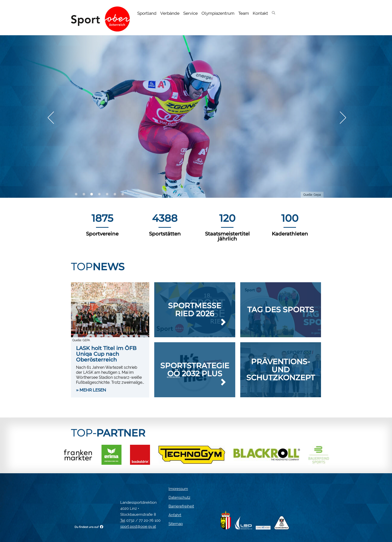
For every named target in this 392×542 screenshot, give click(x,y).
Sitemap (176, 524)
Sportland (147, 13)
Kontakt (260, 13)
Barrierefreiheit (181, 506)
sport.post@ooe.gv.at (138, 526)
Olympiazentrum (218, 13)
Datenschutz (179, 497)
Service (190, 13)
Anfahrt (175, 515)
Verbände (170, 13)
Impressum (178, 489)
